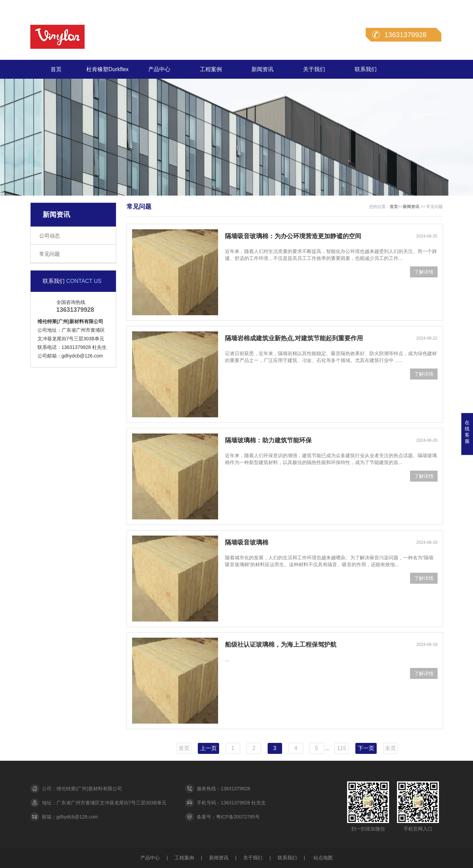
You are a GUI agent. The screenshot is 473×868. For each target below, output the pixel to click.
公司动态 (50, 236)
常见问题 (50, 254)
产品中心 (159, 69)
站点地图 (323, 858)
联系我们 (433, 7)
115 (342, 748)
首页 (56, 69)
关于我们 (314, 69)
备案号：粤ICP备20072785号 (228, 817)
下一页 (366, 748)
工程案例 (211, 69)
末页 (390, 748)
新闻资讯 (262, 69)
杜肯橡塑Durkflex (107, 69)
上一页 (208, 748)
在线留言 (406, 7)
